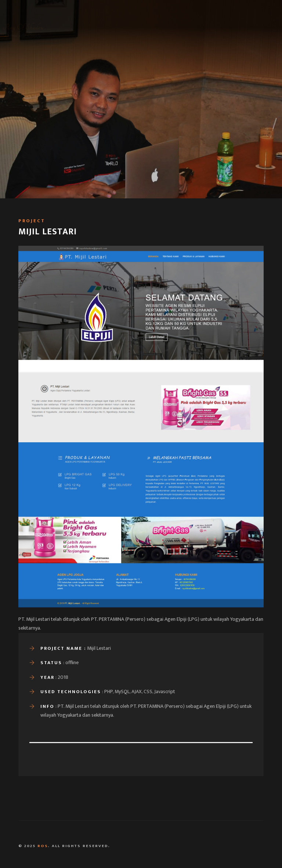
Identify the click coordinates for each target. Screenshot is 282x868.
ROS (43, 846)
